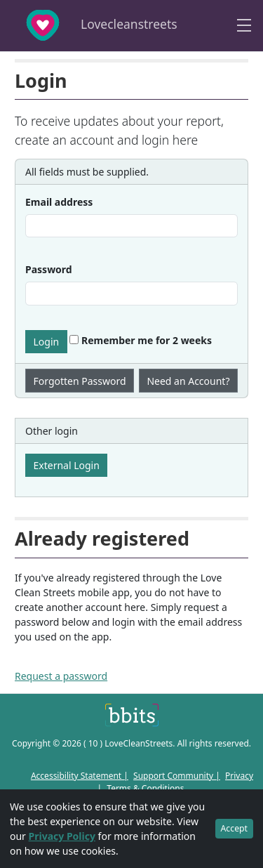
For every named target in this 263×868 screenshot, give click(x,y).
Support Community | (177, 776)
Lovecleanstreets (93, 25)
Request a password (61, 676)
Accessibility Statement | (80, 776)
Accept (234, 828)
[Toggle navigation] (244, 26)
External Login (67, 465)
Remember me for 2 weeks (141, 340)
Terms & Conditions (145, 788)
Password (49, 269)
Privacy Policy (62, 836)
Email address (59, 202)
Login (47, 342)
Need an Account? (188, 381)
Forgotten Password (80, 381)
